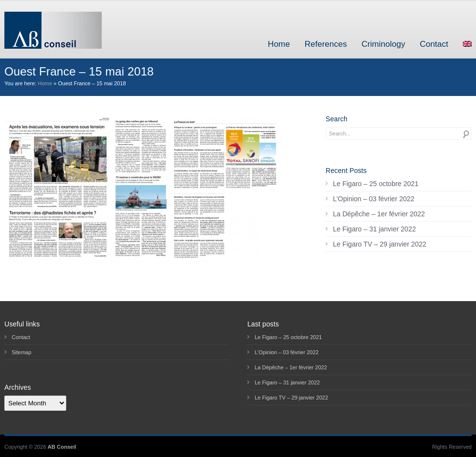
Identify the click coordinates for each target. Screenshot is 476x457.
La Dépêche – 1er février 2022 (379, 214)
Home (279, 44)
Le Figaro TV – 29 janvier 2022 (380, 244)
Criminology (384, 44)
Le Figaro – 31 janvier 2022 (374, 229)
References (326, 44)
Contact (434, 44)
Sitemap (21, 352)
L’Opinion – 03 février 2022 (374, 199)
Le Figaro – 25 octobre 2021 (376, 184)
